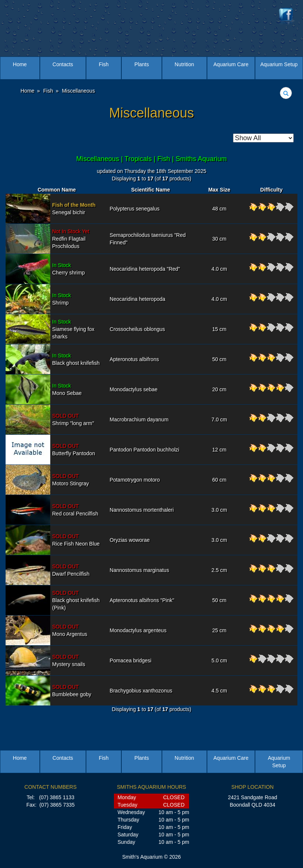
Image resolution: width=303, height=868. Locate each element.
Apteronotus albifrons (134, 359)
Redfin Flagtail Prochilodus (71, 239)
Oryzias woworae (130, 540)
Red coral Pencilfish (75, 510)
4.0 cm (219, 269)
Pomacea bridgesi (131, 660)
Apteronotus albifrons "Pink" (142, 600)
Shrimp (62, 299)
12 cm (219, 450)
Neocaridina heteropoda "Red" (145, 269)
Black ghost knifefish (76, 359)
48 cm (219, 209)
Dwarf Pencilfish (71, 570)
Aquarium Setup (279, 64)
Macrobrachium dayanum (139, 419)
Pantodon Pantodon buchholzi (145, 450)
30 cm (219, 239)
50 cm (219, 359)
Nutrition (184, 64)
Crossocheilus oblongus (138, 329)
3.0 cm (219, 510)
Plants (142, 64)
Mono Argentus (70, 630)
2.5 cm (219, 570)
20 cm (219, 389)
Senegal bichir (74, 209)
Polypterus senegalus (135, 209)
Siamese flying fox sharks (73, 329)
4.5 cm (219, 691)
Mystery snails (69, 660)
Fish (103, 64)
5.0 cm (219, 660)
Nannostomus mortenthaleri (142, 510)
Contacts (63, 64)
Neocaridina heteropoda (138, 299)
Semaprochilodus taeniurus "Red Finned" (148, 239)
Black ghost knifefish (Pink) (76, 600)
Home (20, 64)
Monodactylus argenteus (138, 630)
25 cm (219, 630)
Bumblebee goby (72, 691)
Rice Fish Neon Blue (76, 540)
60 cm (219, 480)
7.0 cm (219, 419)
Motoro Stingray (71, 480)
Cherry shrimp (68, 269)
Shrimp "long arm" (73, 419)
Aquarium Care (231, 64)
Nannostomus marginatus (140, 570)
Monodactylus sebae (134, 389)
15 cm (219, 329)
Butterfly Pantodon (74, 450)
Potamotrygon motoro (135, 480)
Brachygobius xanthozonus (141, 691)
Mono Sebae (67, 389)
